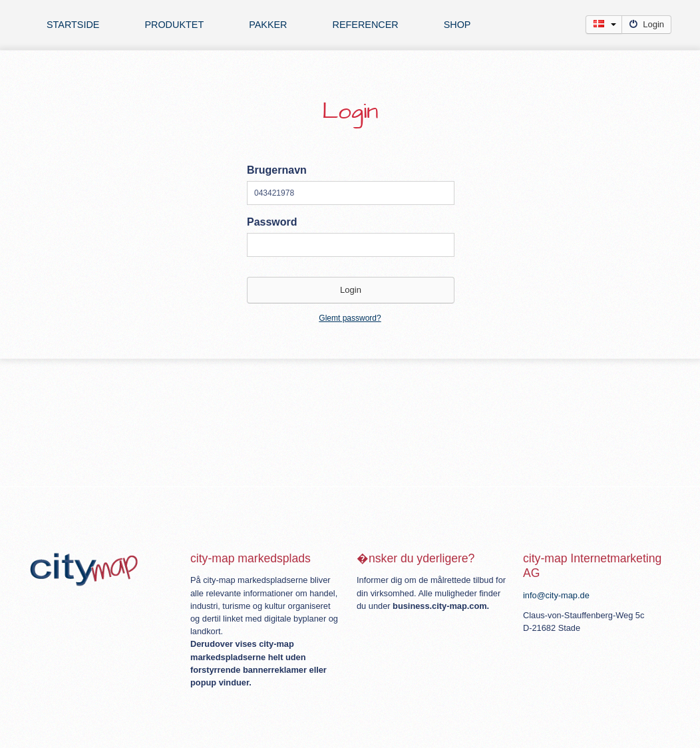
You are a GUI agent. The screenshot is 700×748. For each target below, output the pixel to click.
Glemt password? (350, 318)
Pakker (268, 25)
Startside (73, 25)
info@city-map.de (556, 595)
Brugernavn (277, 170)
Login (646, 24)
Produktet (174, 25)
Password (272, 222)
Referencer (366, 25)
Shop (457, 25)
